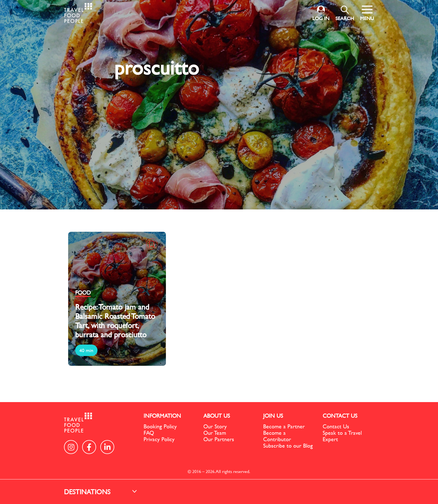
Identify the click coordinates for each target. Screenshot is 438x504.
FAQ (149, 433)
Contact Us (336, 426)
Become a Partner (284, 426)
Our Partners (219, 439)
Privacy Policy (159, 439)
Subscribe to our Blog (288, 446)
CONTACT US (340, 416)
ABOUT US (217, 416)
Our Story (215, 426)
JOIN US (273, 416)
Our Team (215, 433)
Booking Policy (160, 426)
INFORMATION (162, 416)
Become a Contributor (277, 436)
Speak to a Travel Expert (342, 436)
